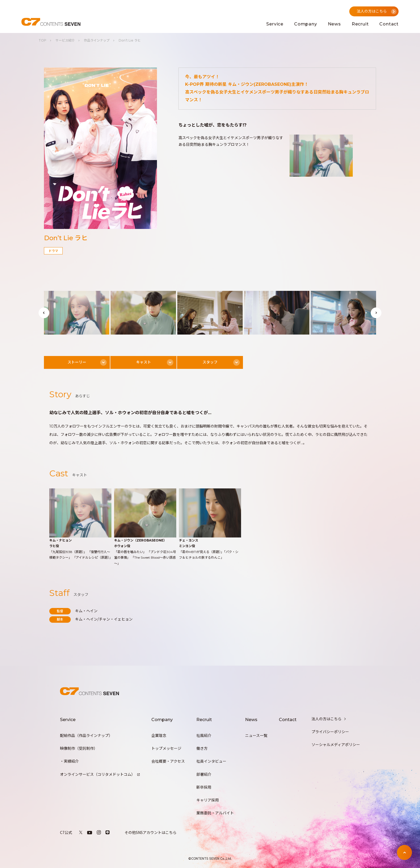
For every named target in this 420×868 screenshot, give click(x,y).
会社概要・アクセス (168, 761)
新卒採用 (204, 787)
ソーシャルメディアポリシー (336, 745)
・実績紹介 (69, 761)
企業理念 (159, 736)
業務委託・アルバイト (215, 813)
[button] (44, 313)
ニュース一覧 (256, 736)
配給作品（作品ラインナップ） (86, 736)
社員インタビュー (211, 761)
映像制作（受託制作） (79, 748)
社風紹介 (204, 736)
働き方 (202, 748)
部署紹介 (204, 774)
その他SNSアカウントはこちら (151, 832)
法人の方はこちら (329, 719)
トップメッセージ (166, 748)
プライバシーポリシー (330, 732)
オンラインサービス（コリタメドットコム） (100, 774)
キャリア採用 (208, 800)
